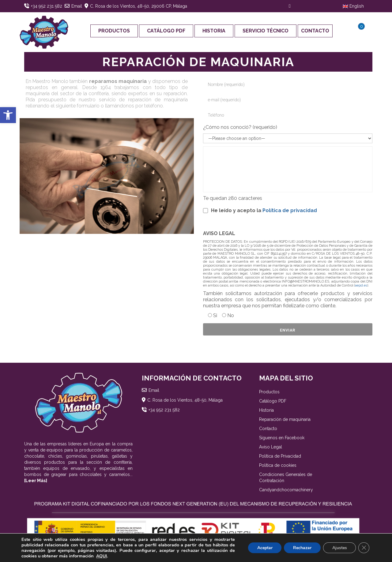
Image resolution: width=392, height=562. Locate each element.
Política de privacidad (290, 210)
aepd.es (361, 285)
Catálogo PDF (166, 31)
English (353, 6)
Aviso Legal (271, 447)
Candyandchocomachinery (286, 490)
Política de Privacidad (280, 456)
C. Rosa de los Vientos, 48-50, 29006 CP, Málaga (139, 6)
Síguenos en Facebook (282, 438)
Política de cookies (278, 465)
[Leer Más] (36, 481)
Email (77, 6)
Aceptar (264, 548)
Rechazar (302, 548)
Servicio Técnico (266, 31)
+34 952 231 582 (47, 6)
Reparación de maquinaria (285, 419)
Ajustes (339, 548)
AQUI (102, 556)
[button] (8, 115)
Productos (114, 31)
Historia (214, 31)
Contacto (315, 31)
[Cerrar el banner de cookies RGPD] (364, 548)
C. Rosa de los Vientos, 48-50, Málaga (185, 400)
